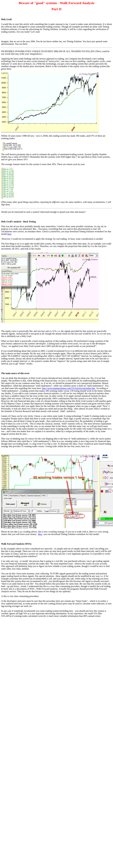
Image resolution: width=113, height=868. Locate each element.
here (9, 234)
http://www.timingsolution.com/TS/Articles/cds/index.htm (69, 388)
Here (40, 534)
